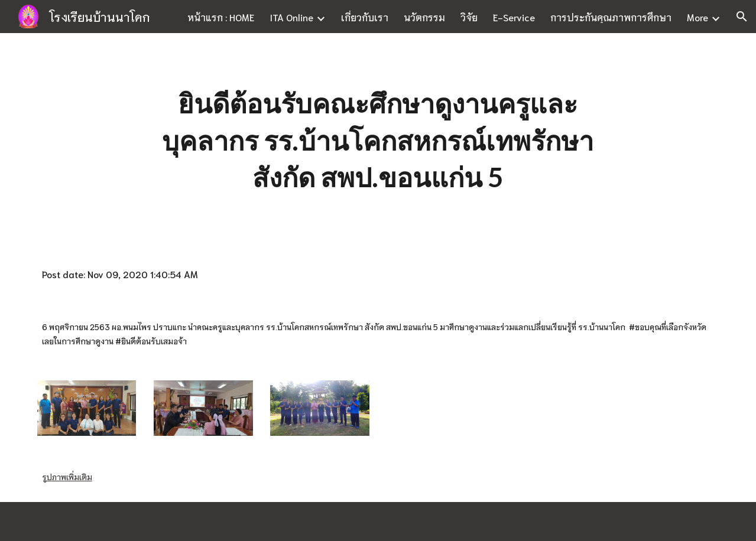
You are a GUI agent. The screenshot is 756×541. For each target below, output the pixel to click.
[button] (742, 17)
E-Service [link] (514, 17)
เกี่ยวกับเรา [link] (365, 17)
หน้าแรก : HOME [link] (221, 17)
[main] (378, 141)
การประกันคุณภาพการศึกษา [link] (611, 17)
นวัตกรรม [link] (424, 17)
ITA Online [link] (291, 17)
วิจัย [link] (469, 17)
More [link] (697, 17)
